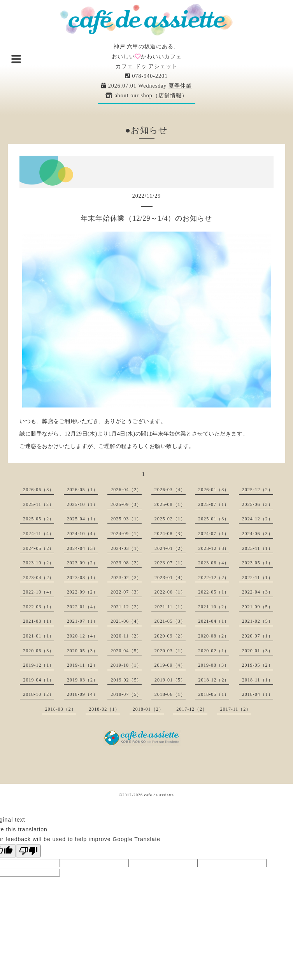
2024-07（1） (214, 534)
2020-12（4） (82, 636)
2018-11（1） (258, 680)
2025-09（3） (126, 504)
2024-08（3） (170, 534)
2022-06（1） (170, 592)
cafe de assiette (159, 795)
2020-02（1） (214, 651)
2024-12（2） (258, 519)
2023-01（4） (170, 578)
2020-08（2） (214, 636)
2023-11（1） (258, 548)
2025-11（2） (39, 504)
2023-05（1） (258, 563)
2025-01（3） (214, 519)
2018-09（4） (82, 694)
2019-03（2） (82, 680)
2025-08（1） (170, 504)
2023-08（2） (126, 563)
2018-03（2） (61, 709)
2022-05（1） (214, 592)
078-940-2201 (146, 76)
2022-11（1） (258, 578)
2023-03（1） (82, 578)
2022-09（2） (82, 592)
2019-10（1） (126, 665)
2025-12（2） (258, 490)
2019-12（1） (39, 665)
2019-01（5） (170, 680)
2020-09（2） (170, 636)
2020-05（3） (82, 651)
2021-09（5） (258, 607)
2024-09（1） (126, 534)
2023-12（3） (214, 548)
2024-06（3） (258, 534)
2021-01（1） (39, 636)
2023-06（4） (214, 563)
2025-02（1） (170, 519)
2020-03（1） (170, 651)
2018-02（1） (104, 709)
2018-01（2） (148, 709)
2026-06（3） (39, 490)
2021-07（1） (82, 621)
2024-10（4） (82, 534)
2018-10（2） (39, 694)
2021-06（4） (126, 621)
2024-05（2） (39, 548)
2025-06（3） (258, 504)
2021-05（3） (170, 621)
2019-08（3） (214, 665)
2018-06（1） (170, 694)
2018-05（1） (214, 694)
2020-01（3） (258, 651)
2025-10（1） (82, 504)
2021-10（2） (214, 607)
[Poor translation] (28, 851)
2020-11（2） (126, 636)
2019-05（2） (258, 665)
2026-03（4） (170, 490)
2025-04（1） (82, 519)
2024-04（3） (82, 548)
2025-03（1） (126, 519)
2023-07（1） (170, 563)
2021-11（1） (170, 607)
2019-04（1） (39, 680)
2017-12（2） (192, 709)
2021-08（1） (39, 621)
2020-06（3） (39, 651)
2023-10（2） (39, 563)
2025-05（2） (39, 519)
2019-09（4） (170, 665)
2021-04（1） (214, 621)
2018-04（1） (258, 694)
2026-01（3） (214, 490)
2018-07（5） (126, 694)
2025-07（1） (214, 504)
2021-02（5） (258, 621)
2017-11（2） (236, 709)
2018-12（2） (214, 680)
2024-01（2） (170, 548)
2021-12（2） (126, 607)
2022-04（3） (258, 592)
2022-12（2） (214, 578)
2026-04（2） (126, 490)
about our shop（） (146, 96)
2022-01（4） (82, 607)
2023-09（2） (82, 563)
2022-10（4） (39, 592)
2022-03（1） (39, 607)
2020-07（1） (258, 636)
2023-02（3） (126, 578)
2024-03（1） (126, 548)
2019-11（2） (82, 665)
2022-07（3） (126, 592)
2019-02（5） (126, 680)
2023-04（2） (39, 578)
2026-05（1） (82, 490)
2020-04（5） (126, 651)
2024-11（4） (39, 534)
